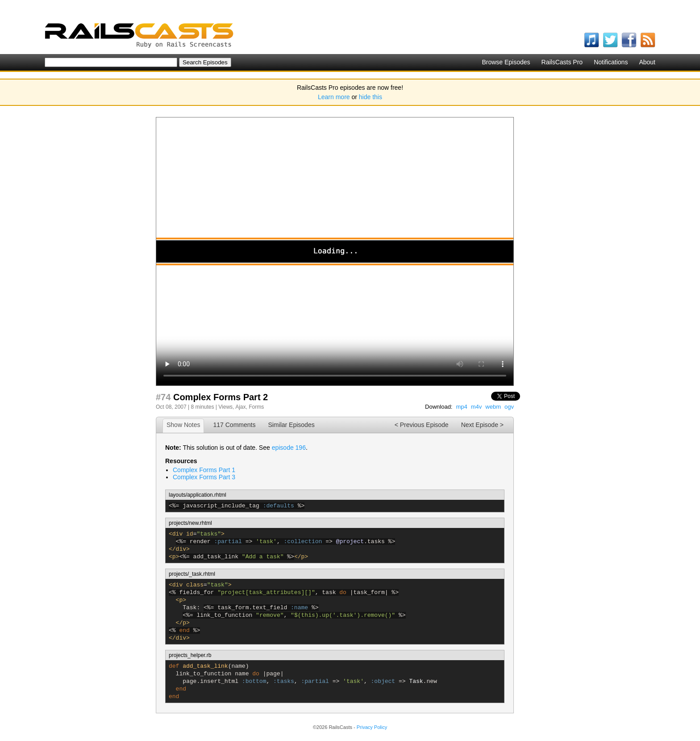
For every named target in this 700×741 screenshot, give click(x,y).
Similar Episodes (291, 425)
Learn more (334, 97)
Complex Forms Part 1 (204, 470)
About (647, 62)
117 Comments (234, 425)
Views (225, 407)
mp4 (461, 407)
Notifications (611, 62)
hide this (371, 97)
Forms (256, 407)
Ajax (240, 407)
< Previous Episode (422, 425)
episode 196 (289, 448)
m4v (477, 407)
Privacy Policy (372, 727)
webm (493, 407)
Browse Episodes (506, 62)
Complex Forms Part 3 (204, 477)
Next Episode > (482, 425)
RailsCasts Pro (562, 62)
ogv (509, 407)
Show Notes (183, 425)
